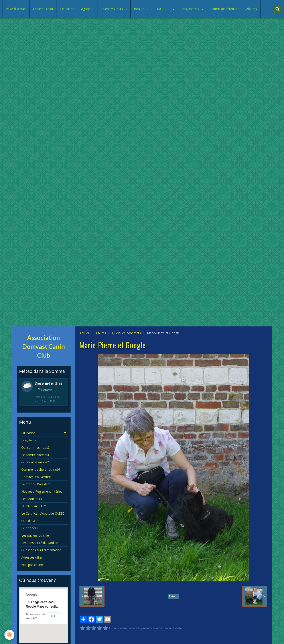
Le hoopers (30, 528)
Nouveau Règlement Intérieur (42, 491)
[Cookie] (9, 635)
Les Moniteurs (32, 499)
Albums (252, 9)
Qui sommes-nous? (35, 447)
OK (53, 616)
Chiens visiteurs (112, 9)
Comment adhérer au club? (41, 469)
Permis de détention (225, 9)
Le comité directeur (35, 455)
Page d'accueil (16, 9)
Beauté (140, 9)
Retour (173, 596)
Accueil (84, 333)
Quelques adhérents (126, 333)
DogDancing (191, 9)
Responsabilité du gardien (40, 543)
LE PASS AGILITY (34, 506)
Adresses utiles (32, 557)
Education (67, 9)
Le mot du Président (36, 484)
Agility (86, 9)
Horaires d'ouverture (36, 477)
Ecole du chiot (43, 9)
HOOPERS (163, 9)
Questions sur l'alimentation (41, 550)
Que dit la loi (30, 521)
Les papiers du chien (36, 535)
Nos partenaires (33, 565)
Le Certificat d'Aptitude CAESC (43, 513)
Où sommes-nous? (35, 462)
